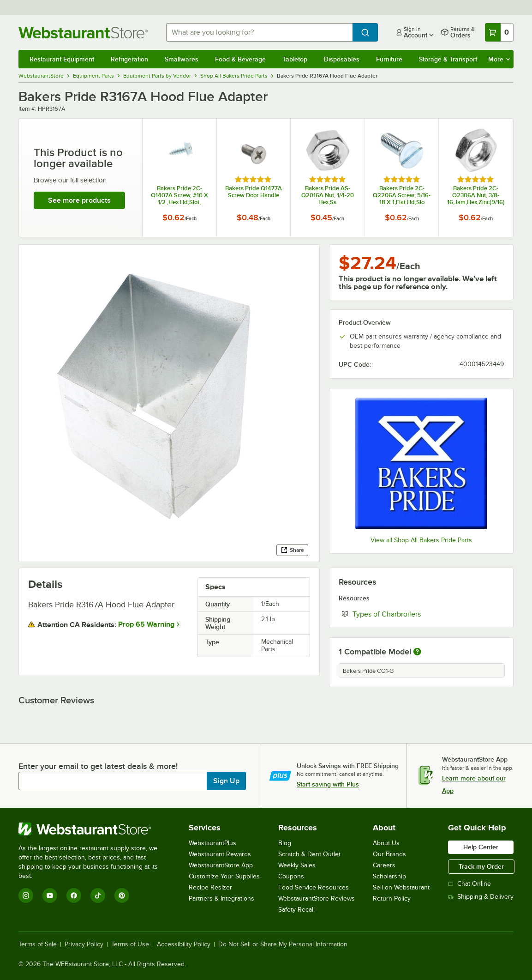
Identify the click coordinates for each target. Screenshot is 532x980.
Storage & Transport (448, 59)
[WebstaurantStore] (94, 829)
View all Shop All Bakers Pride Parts (421, 540)
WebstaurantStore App (221, 865)
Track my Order (481, 866)
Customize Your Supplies (224, 876)
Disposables (342, 59)
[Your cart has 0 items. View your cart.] (499, 32)
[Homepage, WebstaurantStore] (85, 33)
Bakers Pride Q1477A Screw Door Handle (254, 192)
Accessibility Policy (184, 944)
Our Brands (389, 854)
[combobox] (259, 32)
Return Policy (392, 898)
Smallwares (182, 59)
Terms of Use (130, 944)
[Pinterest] (122, 895)
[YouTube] (50, 895)
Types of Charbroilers (415, 614)
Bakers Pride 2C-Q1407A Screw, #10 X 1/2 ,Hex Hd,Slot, (179, 195)
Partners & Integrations (221, 898)
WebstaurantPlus (212, 843)
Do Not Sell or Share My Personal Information (283, 944)
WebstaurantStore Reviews (317, 898)
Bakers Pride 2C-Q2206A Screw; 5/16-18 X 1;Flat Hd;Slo (402, 195)
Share (292, 550)
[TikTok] (98, 895)
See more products (79, 200)
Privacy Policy (84, 944)
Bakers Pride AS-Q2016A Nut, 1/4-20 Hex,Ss (328, 195)
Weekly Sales (297, 865)
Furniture (389, 59)
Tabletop (295, 59)
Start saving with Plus (328, 784)
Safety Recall (296, 910)
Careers (384, 865)
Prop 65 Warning (146, 624)
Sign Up (226, 781)
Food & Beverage (240, 59)
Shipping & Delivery (481, 897)
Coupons (291, 876)
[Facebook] (74, 895)
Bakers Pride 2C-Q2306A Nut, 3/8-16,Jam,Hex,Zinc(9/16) (476, 195)
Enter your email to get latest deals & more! (98, 766)
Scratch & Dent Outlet (309, 854)
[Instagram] (26, 895)
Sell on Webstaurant (401, 887)
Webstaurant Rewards (220, 854)
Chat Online (469, 884)
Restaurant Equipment (62, 59)
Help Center (481, 847)
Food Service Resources (314, 887)
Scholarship (389, 876)
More (499, 59)
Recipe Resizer (210, 887)
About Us (386, 843)
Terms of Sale (38, 944)
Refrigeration (129, 59)
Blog (285, 843)
